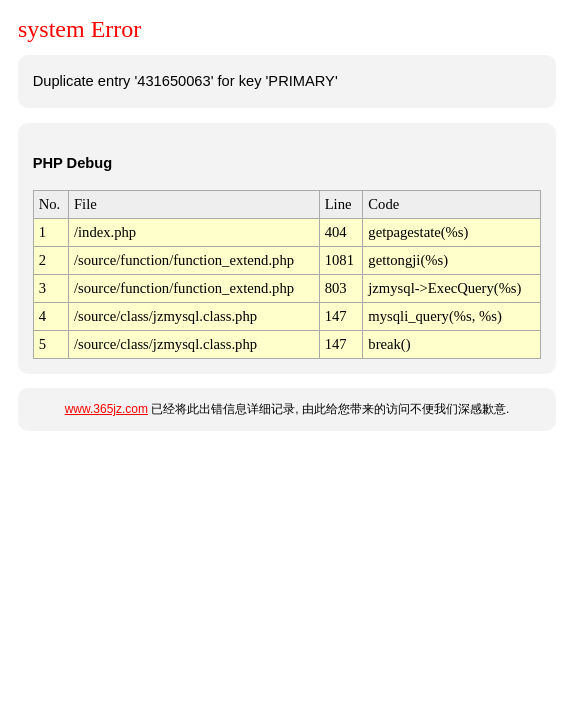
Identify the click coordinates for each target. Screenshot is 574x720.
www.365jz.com (106, 409)
